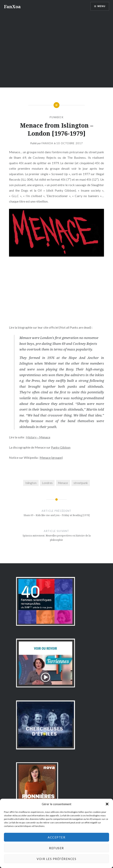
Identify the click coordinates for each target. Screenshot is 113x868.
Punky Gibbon (61, 447)
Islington (31, 483)
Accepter (56, 837)
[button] (107, 804)
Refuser (56, 848)
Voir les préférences (56, 859)
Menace (63, 483)
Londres (47, 483)
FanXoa (12, 6)
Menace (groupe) (51, 457)
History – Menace (38, 437)
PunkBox (56, 117)
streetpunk (81, 483)
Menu (101, 6)
